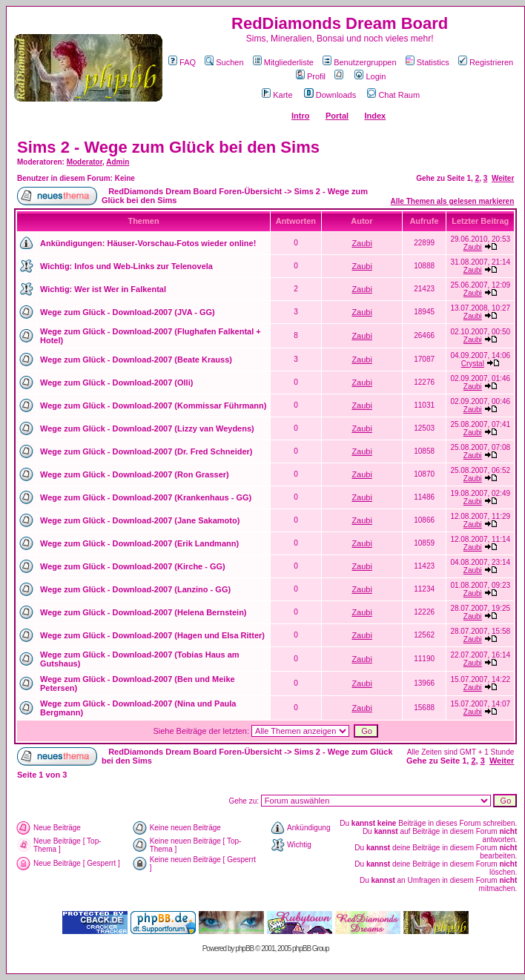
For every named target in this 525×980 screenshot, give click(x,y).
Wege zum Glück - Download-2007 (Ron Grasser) (135, 474)
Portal (337, 116)
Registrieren (486, 62)
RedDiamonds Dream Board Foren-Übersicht (195, 191)
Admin (118, 162)
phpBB (244, 948)
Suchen (224, 62)
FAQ (182, 62)
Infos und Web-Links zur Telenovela (143, 266)
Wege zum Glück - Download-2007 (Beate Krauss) (136, 360)
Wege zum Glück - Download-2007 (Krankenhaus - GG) (146, 497)
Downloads (330, 95)
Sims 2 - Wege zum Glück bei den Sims (168, 147)
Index (375, 116)
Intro (300, 116)
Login (370, 76)
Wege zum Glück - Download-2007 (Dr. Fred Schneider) (146, 451)
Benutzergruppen (359, 62)
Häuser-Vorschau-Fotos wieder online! (181, 243)
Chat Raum (393, 95)
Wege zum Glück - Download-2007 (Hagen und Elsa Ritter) (152, 635)
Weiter (503, 178)
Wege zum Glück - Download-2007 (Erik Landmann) (139, 543)
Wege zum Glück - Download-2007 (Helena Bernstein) (143, 612)
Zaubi (362, 243)
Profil (311, 76)
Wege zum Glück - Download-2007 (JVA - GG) (128, 312)
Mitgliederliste (283, 62)
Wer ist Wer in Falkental (120, 289)
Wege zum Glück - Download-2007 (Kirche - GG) (133, 566)
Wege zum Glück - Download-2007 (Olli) (116, 383)
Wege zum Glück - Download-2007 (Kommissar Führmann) (153, 405)
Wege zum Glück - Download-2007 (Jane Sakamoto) (140, 520)
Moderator (85, 162)
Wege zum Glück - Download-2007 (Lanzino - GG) (135, 589)
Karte (277, 95)
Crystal (473, 364)
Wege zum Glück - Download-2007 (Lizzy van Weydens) (147, 428)
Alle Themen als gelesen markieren (453, 201)
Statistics (427, 62)
